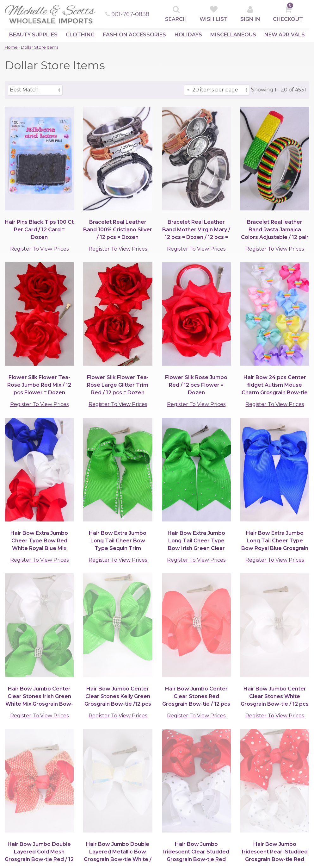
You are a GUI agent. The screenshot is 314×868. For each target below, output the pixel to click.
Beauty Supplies (33, 35)
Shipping (159, 809)
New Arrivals (285, 35)
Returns (158, 824)
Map (92, 832)
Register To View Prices (39, 249)
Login (94, 801)
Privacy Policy (165, 794)
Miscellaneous (233, 35)
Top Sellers (19, 794)
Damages (159, 817)
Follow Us (224, 829)
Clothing (80, 35)
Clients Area (103, 786)
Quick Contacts (230, 786)
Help (93, 809)
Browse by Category (32, 786)
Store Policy (163, 801)
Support (159, 786)
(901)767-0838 (95, 733)
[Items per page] (217, 90)
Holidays (188, 35)
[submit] (273, 756)
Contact (97, 824)
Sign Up (97, 794)
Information (102, 817)
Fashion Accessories (134, 35)
